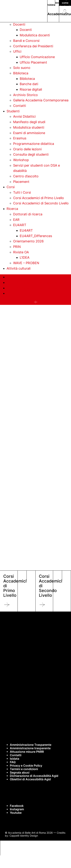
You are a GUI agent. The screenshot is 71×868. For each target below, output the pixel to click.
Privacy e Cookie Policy (26, 766)
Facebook (17, 806)
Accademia (56, 14)
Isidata (51, 5)
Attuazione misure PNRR (27, 752)
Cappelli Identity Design (24, 836)
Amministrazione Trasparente (31, 745)
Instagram (17, 809)
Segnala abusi (20, 773)
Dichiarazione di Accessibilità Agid (34, 776)
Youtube (16, 813)
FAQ (13, 762)
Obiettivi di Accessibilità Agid (30, 779)
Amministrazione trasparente (30, 748)
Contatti (16, 755)
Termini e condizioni (24, 769)
